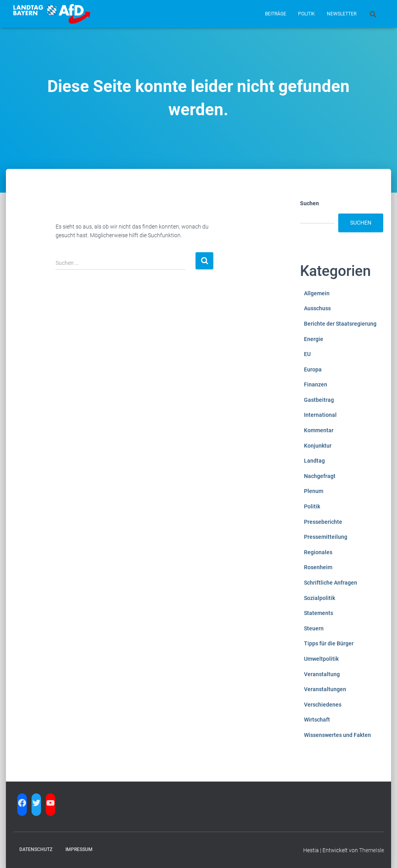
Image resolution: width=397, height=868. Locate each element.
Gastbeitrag (319, 400)
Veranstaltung (322, 674)
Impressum (79, 849)
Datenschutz (36, 849)
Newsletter (342, 14)
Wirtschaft (317, 720)
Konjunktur (318, 446)
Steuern (314, 628)
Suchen (309, 203)
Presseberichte (323, 522)
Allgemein (317, 293)
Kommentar (319, 430)
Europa (313, 369)
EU (307, 354)
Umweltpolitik (321, 659)
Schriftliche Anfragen (331, 583)
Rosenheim (318, 567)
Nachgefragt (320, 476)
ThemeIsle (372, 850)
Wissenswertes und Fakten (337, 735)
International (320, 415)
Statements (319, 613)
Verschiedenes (323, 705)
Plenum (314, 491)
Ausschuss (317, 308)
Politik (307, 14)
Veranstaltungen (325, 689)
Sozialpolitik (320, 598)
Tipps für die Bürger (329, 643)
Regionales (318, 552)
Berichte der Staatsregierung (340, 324)
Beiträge (276, 14)
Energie (314, 339)
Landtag (314, 461)
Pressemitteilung (326, 537)
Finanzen (316, 384)
